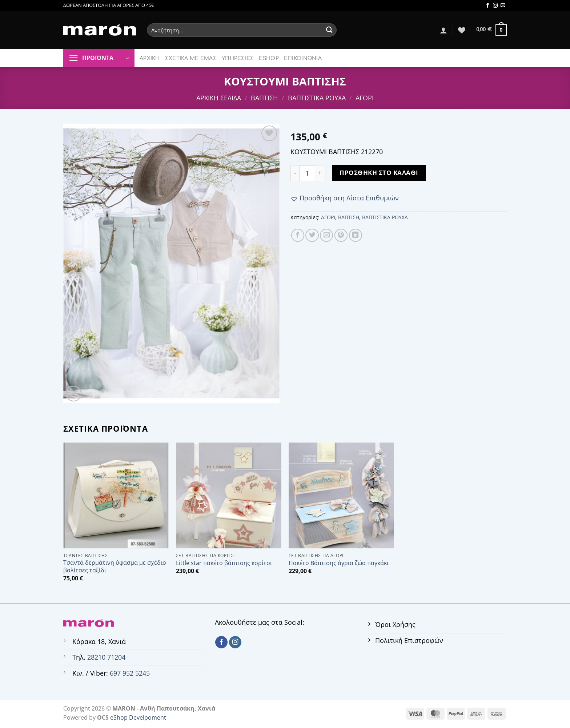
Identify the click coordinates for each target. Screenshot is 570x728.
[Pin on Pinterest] (341, 235)
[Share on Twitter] (312, 235)
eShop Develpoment (138, 717)
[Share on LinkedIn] (356, 235)
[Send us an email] (503, 6)
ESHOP (269, 58)
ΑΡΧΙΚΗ (150, 58)
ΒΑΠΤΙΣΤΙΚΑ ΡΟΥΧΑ (317, 98)
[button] (345, 198)
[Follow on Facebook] (488, 6)
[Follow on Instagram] (495, 6)
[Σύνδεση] (443, 30)
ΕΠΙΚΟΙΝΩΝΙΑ (303, 58)
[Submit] (329, 30)
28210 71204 (106, 657)
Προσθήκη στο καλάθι (379, 173)
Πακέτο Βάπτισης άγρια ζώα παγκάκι (339, 563)
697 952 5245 (130, 673)
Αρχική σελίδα (219, 98)
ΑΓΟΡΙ (365, 98)
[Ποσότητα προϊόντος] (307, 173)
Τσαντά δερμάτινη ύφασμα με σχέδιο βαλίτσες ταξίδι (115, 566)
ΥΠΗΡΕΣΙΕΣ (238, 58)
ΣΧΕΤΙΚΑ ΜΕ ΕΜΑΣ (191, 58)
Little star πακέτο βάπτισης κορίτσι (224, 563)
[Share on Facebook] (298, 235)
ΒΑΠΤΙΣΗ (264, 98)
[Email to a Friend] (326, 235)
